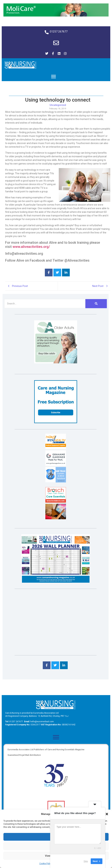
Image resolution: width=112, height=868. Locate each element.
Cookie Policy (46, 864)
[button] (107, 814)
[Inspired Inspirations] (56, 518)
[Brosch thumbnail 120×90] (56, 502)
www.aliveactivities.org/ (31, 247)
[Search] (45, 304)
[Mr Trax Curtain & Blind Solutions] (56, 482)
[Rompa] (56, 362)
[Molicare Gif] (56, 16)
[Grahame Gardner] (56, 465)
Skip (86, 861)
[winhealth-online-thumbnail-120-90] (56, 448)
